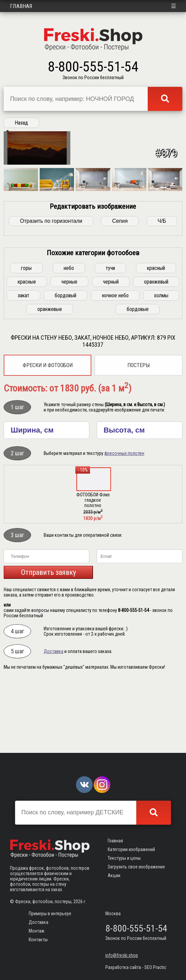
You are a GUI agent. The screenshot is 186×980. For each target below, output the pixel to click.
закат (23, 364)
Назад (21, 123)
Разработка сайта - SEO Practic (136, 967)
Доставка (53, 720)
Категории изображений (131, 849)
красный (156, 337)
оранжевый (156, 350)
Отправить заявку (48, 641)
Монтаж (36, 931)
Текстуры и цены (124, 858)
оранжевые (50, 378)
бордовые (138, 378)
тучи (110, 337)
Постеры (138, 434)
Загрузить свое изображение (136, 867)
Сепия (120, 289)
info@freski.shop (122, 955)
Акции (114, 875)
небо (69, 337)
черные (69, 350)
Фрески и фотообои (48, 434)
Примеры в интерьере (50, 914)
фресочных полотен (124, 522)
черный (111, 350)
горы (26, 337)
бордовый (65, 364)
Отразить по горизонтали (51, 289)
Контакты (38, 940)
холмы (161, 364)
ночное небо (115, 364)
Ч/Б (162, 289)
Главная (21, 6)
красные (27, 350)
